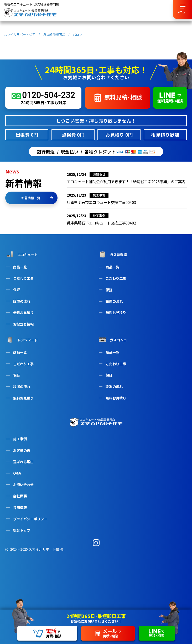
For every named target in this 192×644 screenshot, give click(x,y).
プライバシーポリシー (30, 519)
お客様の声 (22, 450)
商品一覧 (20, 267)
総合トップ (22, 530)
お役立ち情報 (23, 324)
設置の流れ (22, 301)
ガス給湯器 (112, 254)
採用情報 (20, 508)
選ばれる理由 (23, 462)
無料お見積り (23, 313)
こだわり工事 (23, 278)
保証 (17, 290)
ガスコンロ (112, 340)
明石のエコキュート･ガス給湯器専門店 (32, 4)
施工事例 (20, 439)
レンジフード (22, 340)
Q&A (17, 473)
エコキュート (22, 254)
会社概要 (20, 496)
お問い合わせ (23, 485)
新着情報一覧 (37, 198)
